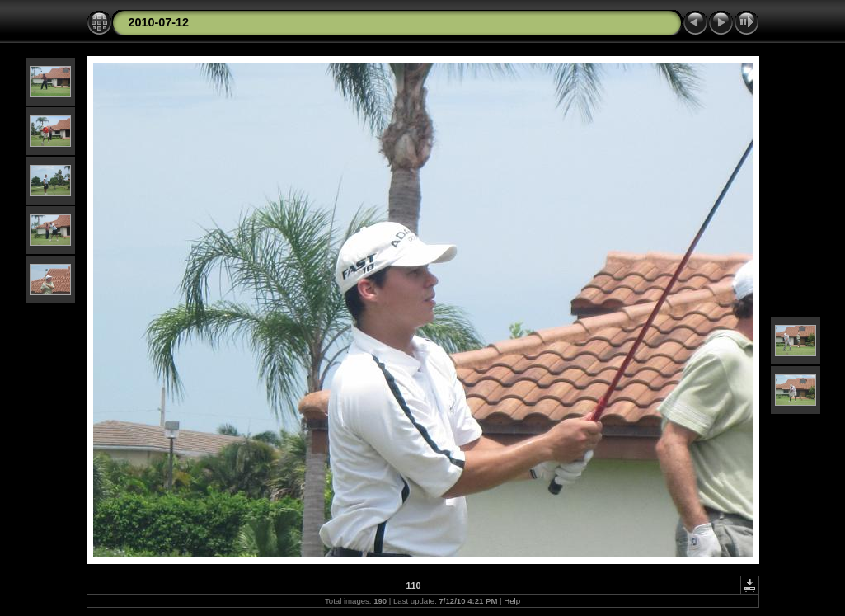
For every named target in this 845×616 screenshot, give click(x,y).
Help (512, 601)
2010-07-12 (159, 22)
